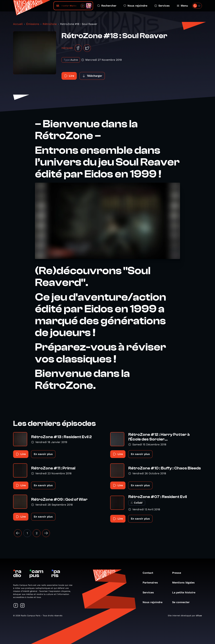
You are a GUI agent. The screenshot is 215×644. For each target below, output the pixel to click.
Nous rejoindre (135, 6)
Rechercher (107, 6)
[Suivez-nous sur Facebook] (16, 606)
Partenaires (152, 583)
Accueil (18, 24)
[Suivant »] (46, 533)
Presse (178, 573)
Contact (150, 573)
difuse (199, 616)
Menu (182, 6)
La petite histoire (185, 592)
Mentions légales (185, 583)
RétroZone (50, 24)
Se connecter (183, 602)
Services (162, 6)
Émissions (33, 24)
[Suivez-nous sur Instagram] (23, 606)
